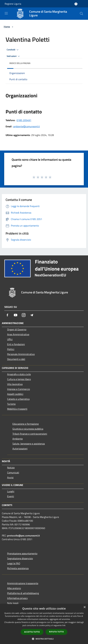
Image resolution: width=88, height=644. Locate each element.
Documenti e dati (16, 359)
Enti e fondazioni (16, 344)
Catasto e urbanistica (18, 399)
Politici (11, 349)
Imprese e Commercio (19, 389)
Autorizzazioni (20, 449)
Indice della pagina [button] (20, 63)
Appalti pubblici (15, 394)
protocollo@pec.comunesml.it (23, 536)
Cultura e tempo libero (19, 379)
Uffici (10, 339)
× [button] (85, 607)
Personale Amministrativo (21, 354)
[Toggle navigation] (6, 13)
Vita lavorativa (15, 384)
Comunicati (13, 472)
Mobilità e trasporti (17, 409)
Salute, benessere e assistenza (29, 444)
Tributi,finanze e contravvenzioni (30, 434)
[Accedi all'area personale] (76, 4)
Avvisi (10, 477)
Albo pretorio (14, 588)
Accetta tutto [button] (32, 632)
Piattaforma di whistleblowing (23, 593)
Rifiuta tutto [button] (57, 632)
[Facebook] (7, 315)
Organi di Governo (17, 329)
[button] (44, 639)
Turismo (11, 404)
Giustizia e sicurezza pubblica (28, 429)
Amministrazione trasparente (23, 583)
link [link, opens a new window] (64, 625)
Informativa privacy (17, 598)
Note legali (13, 603)
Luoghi (11, 491)
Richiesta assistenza (18, 568)
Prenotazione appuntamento (22, 553)
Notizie (11, 468)
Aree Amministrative (18, 334)
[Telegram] (32, 315)
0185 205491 (24, 120)
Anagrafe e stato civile (19, 374)
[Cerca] (81, 14)
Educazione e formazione (26, 424)
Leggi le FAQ (14, 563)
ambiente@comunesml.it (27, 126)
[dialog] (44, 624)
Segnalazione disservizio (20, 558)
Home (7, 27)
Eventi (11, 496)
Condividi (13, 50)
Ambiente (18, 439)
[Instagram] (24, 315)
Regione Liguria (13, 4)
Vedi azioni (14, 56)
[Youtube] (16, 315)
